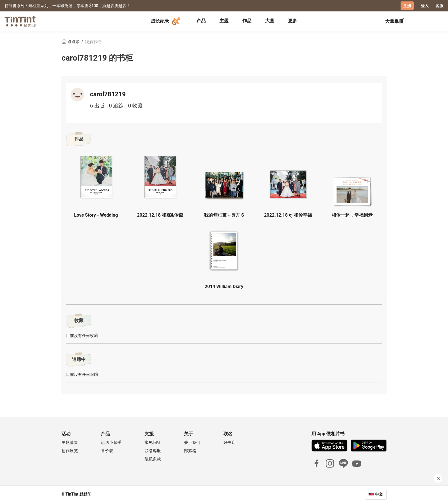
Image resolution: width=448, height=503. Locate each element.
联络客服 (153, 451)
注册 (407, 6)
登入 (425, 6)
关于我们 (192, 442)
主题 (224, 21)
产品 (201, 21)
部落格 (190, 451)
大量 (270, 21)
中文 (379, 494)
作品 (247, 21)
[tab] (201, 21)
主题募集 (70, 442)
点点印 (71, 42)
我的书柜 (93, 42)
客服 (439, 6)
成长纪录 (166, 21)
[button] (96, 177)
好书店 (230, 442)
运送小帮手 (111, 442)
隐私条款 (153, 459)
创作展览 (70, 451)
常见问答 (153, 442)
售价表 (107, 451)
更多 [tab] (293, 21)
